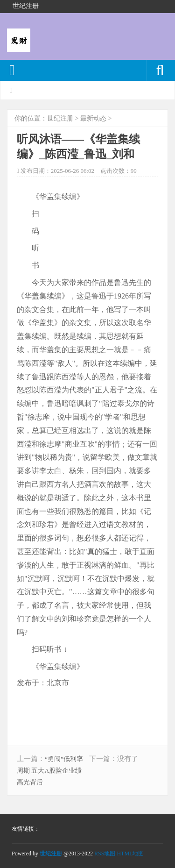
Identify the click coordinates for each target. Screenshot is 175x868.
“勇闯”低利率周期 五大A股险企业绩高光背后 (50, 771)
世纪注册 (60, 118)
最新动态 (93, 118)
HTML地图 (130, 854)
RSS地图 (105, 854)
